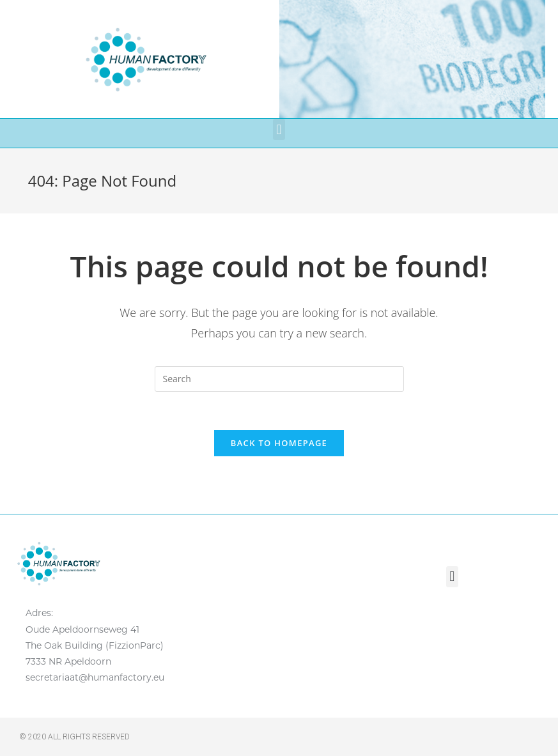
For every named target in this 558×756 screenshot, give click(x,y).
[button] (279, 129)
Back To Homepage (279, 443)
